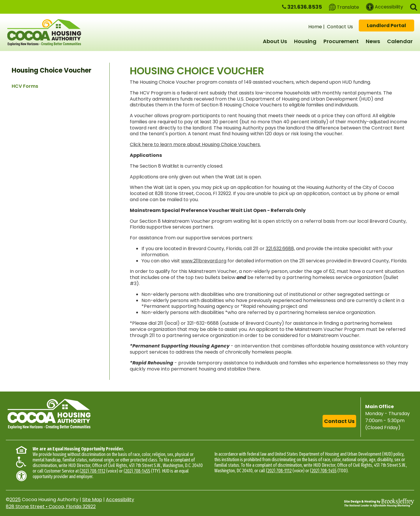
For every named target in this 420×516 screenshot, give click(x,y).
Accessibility (120, 500)
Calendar (400, 41)
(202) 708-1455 (137, 471)
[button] (414, 7)
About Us (275, 41)
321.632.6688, (280, 249)
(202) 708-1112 (92, 471)
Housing (305, 41)
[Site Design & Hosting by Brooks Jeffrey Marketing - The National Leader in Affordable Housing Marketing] (379, 503)
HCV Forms (25, 86)
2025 (15, 500)
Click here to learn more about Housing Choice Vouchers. (195, 144)
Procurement (341, 41)
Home (315, 27)
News (373, 41)
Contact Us (340, 27)
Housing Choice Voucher (51, 70)
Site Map (92, 500)
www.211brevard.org (204, 261)
